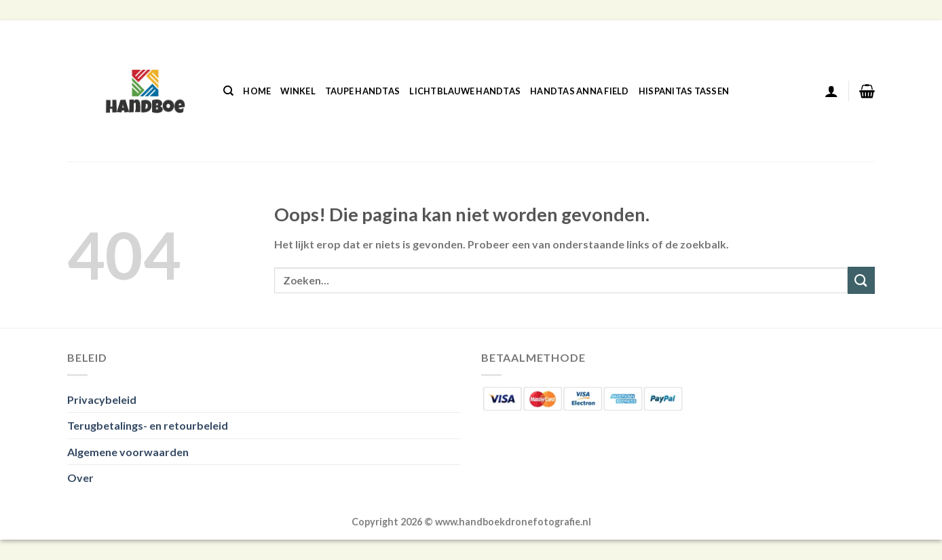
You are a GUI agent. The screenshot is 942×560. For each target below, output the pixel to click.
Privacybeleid (102, 399)
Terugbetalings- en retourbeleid (148, 425)
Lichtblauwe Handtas (465, 91)
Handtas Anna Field (580, 91)
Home (257, 91)
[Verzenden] (861, 280)
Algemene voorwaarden (128, 452)
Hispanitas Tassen (684, 91)
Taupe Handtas (362, 91)
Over (80, 478)
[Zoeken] (228, 91)
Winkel (298, 91)
